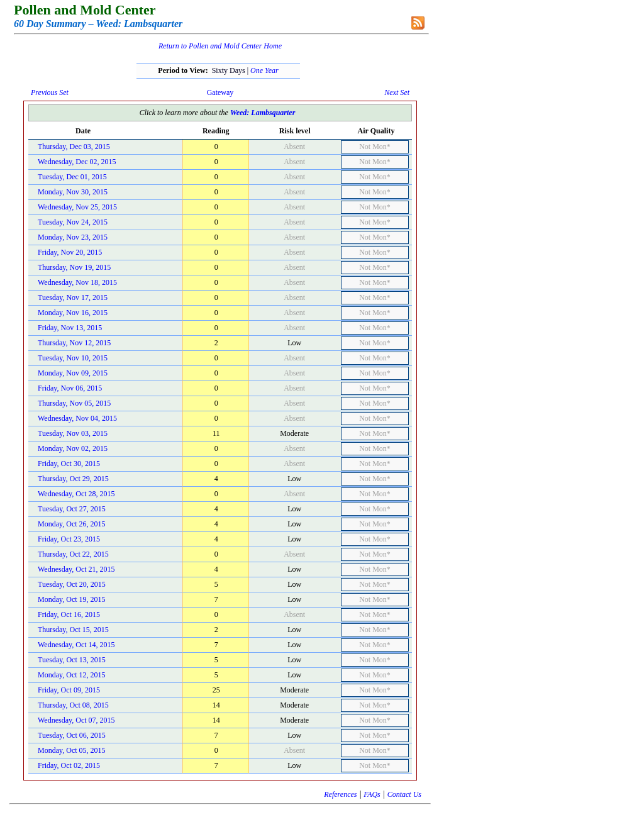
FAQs (372, 794)
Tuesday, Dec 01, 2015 (72, 177)
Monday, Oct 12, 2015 (72, 675)
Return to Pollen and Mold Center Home (220, 46)
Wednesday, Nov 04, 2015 (77, 418)
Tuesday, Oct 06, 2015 (72, 735)
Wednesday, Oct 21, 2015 (76, 569)
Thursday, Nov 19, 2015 (74, 267)
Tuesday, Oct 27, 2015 (72, 509)
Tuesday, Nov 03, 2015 (73, 433)
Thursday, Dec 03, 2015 (74, 147)
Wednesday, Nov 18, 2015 (77, 282)
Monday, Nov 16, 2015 (73, 313)
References (340, 794)
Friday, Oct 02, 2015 (69, 765)
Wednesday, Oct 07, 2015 (76, 720)
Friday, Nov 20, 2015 (70, 252)
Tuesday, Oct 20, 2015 (72, 584)
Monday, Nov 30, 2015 (73, 192)
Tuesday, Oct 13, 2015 (72, 660)
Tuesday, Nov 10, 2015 (73, 358)
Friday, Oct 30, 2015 (69, 464)
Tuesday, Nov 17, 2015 (73, 297)
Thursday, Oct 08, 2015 (73, 705)
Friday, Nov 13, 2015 (70, 328)
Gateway (220, 92)
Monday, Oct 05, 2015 (72, 750)
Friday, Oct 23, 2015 (69, 539)
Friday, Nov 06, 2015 (70, 388)
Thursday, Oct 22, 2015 (73, 554)
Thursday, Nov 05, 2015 (74, 403)
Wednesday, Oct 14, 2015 (76, 645)
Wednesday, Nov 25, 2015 (77, 207)
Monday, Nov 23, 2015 (73, 237)
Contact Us (404, 794)
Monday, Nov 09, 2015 (73, 373)
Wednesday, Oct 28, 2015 (76, 494)
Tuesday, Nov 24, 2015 (73, 222)
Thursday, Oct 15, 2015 (73, 630)
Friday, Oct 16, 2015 (69, 614)
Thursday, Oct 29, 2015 (73, 479)
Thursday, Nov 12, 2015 (74, 343)
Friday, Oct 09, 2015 (69, 690)
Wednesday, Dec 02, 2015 (77, 162)
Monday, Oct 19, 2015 (72, 599)
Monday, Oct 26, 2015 (72, 524)
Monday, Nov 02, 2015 (73, 448)
